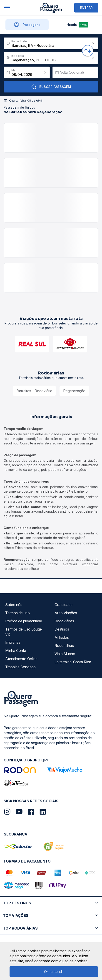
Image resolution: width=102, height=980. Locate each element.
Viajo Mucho (65, 654)
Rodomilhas (64, 646)
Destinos (62, 629)
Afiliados (62, 637)
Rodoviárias (64, 621)
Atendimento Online (21, 659)
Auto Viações (66, 613)
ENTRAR (86, 8)
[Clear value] (45, 72)
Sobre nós (14, 605)
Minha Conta (16, 651)
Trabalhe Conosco (20, 667)
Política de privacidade (24, 621)
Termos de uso (17, 613)
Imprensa (13, 642)
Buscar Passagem (51, 87)
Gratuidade (63, 605)
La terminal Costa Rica (73, 662)
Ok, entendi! (54, 972)
